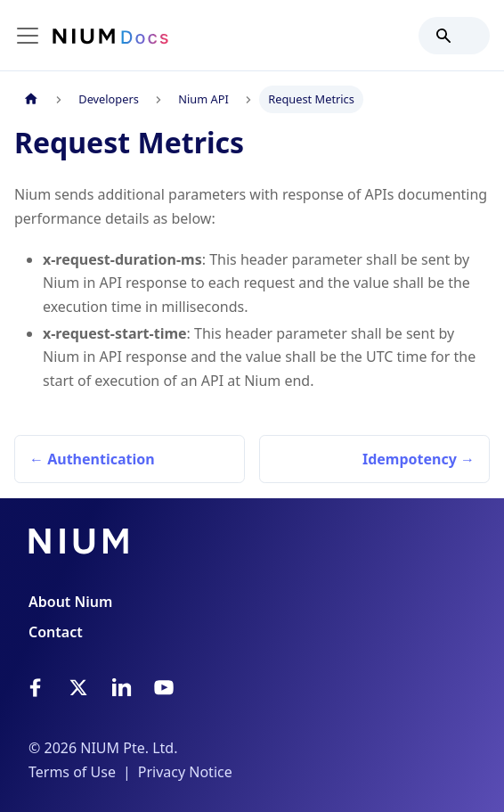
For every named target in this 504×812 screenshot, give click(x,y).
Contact (56, 632)
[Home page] (31, 99)
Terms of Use (72, 772)
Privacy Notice (185, 772)
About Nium (70, 602)
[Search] (454, 36)
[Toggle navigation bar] (28, 36)
